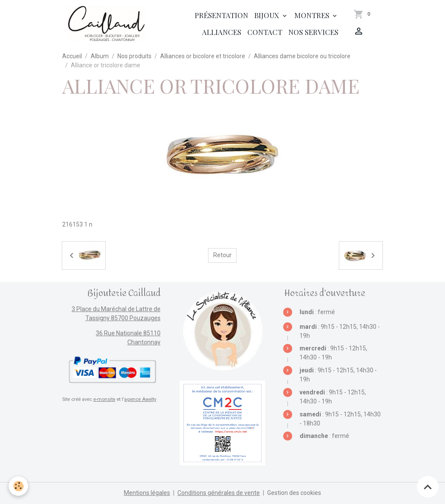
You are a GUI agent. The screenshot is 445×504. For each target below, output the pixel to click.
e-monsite (104, 399)
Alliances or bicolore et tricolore (203, 56)
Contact (265, 32)
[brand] (106, 24)
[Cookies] (18, 486)
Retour (222, 255)
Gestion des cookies (294, 493)
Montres (313, 15)
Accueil (72, 56)
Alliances (222, 32)
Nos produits (134, 56)
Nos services (313, 32)
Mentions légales (147, 493)
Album (100, 56)
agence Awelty (140, 399)
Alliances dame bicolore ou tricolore (302, 56)
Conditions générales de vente (219, 493)
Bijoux (268, 15)
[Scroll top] (428, 487)
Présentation (221, 15)
